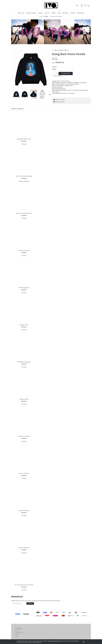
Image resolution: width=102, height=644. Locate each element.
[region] (51, 32)
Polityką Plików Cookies (53, 641)
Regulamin (17, 631)
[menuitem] (21, 13)
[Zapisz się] (30, 603)
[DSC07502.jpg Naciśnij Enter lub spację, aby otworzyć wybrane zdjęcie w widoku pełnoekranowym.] (31, 69)
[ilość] (54, 74)
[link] (51, 32)
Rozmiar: (54, 67)
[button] (50, 94)
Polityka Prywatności (20, 633)
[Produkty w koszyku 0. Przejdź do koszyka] (89, 6)
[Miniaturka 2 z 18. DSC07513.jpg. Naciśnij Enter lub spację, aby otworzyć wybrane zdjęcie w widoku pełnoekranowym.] (25, 94)
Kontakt (17, 634)
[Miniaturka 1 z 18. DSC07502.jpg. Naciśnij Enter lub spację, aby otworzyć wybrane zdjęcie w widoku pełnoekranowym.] (16, 94)
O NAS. (17, 636)
